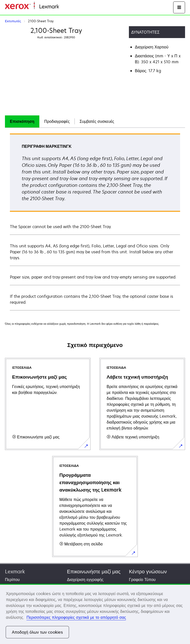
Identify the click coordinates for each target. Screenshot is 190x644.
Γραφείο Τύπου (142, 580)
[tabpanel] (95, 222)
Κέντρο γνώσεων (148, 571)
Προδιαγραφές (57, 121)
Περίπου (12, 580)
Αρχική (64, 7)
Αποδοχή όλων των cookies (37, 632)
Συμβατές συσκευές (97, 121)
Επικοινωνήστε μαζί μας (94, 571)
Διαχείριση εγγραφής (85, 580)
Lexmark (15, 571)
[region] (95, 614)
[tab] (22, 121)
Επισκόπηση (22, 121)
